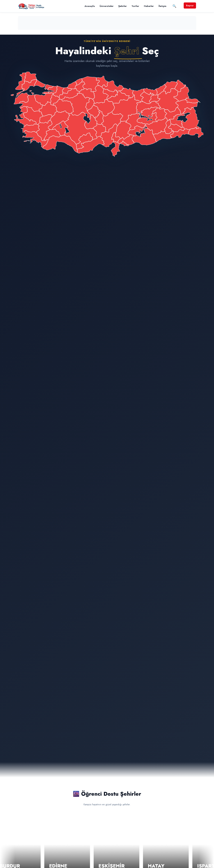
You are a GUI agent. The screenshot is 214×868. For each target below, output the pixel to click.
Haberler (149, 6)
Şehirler (123, 6)
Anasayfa (90, 6)
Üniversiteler (107, 6)
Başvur (190, 5)
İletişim (162, 6)
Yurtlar (135, 6)
